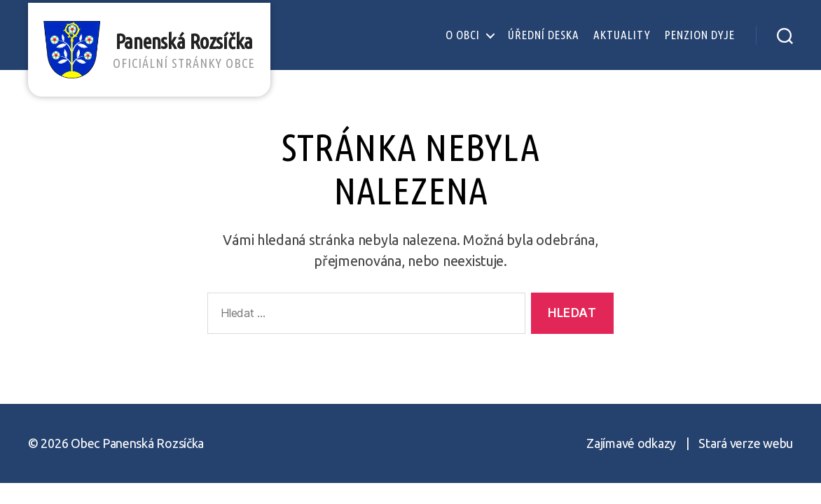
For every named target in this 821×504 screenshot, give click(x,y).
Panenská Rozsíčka (190, 50)
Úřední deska (544, 35)
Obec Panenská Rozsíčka (137, 443)
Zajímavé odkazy (631, 443)
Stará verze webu (746, 443)
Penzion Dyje (700, 35)
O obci (463, 35)
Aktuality (622, 35)
